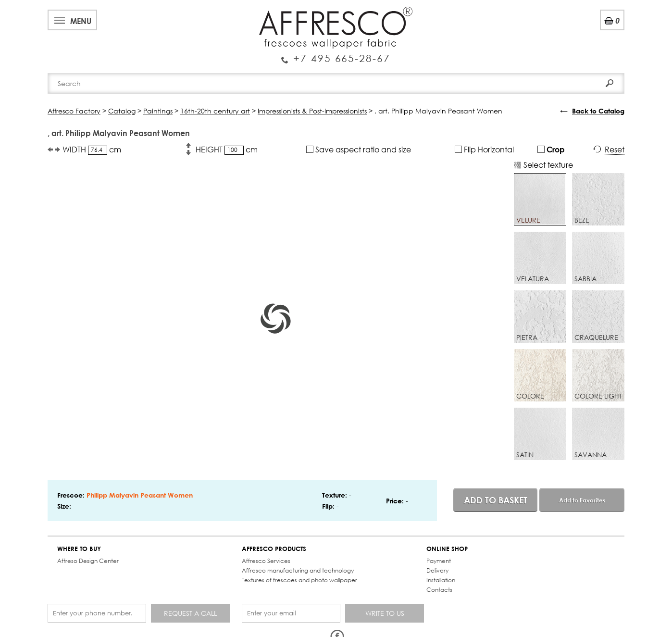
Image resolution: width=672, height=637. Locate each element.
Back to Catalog (598, 111)
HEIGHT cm (227, 150)
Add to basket (496, 500)
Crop (551, 149)
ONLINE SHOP (447, 549)
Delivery (437, 570)
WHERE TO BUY (79, 549)
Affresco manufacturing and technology (298, 570)
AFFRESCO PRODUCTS (274, 549)
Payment (439, 561)
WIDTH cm (92, 150)
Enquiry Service (336, 54)
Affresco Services (266, 561)
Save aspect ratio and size (359, 149)
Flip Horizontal (484, 149)
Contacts (439, 590)
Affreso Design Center (88, 561)
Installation (441, 580)
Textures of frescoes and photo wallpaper (299, 580)
